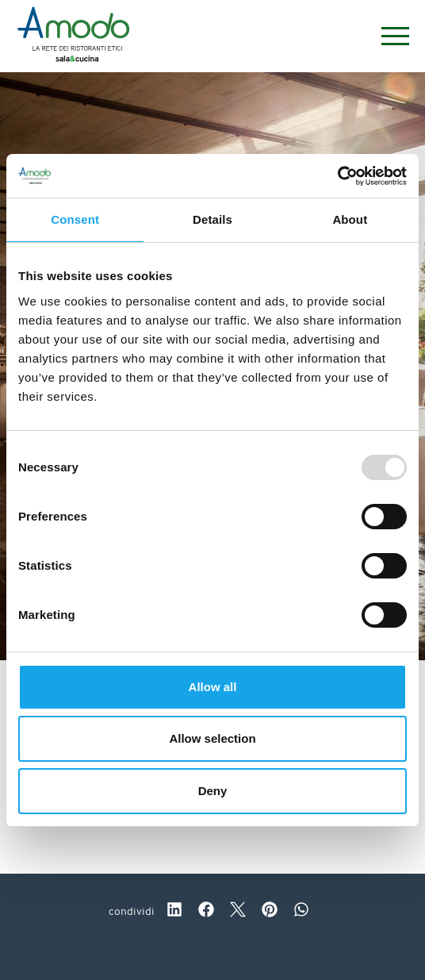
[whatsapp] (301, 912)
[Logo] (73, 37)
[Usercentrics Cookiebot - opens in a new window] (337, 176)
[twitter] (238, 912)
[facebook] (206, 912)
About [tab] (350, 219)
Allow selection (212, 738)
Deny (213, 791)
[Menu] (387, 36)
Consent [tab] (75, 219)
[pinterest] (270, 912)
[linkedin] (174, 912)
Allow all (213, 687)
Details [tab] (212, 219)
